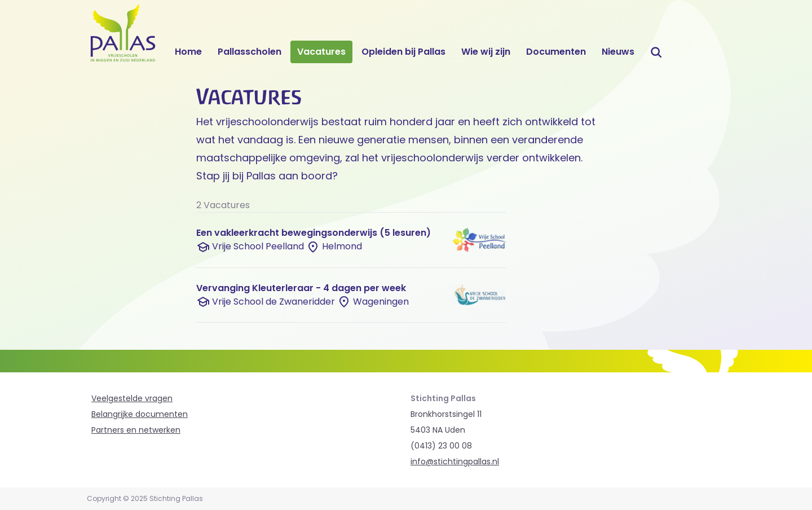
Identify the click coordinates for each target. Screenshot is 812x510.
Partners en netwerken (136, 430)
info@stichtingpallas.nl (455, 461)
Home (188, 52)
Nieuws (618, 52)
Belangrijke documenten (140, 414)
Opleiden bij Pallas (403, 52)
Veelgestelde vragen (132, 398)
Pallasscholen (250, 52)
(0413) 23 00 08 (441, 446)
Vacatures (321, 52)
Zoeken (657, 52)
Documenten (556, 52)
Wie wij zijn (486, 52)
